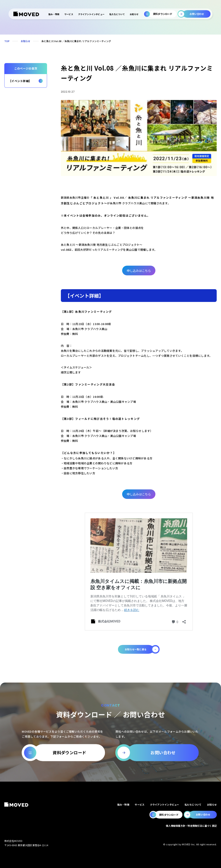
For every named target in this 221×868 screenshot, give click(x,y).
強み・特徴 (54, 14)
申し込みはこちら (139, 271)
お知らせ (134, 14)
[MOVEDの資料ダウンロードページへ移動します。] (166, 815)
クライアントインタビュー (91, 14)
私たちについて (117, 14)
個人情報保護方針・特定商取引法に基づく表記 (191, 826)
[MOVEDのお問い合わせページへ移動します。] (200, 815)
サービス (69, 14)
